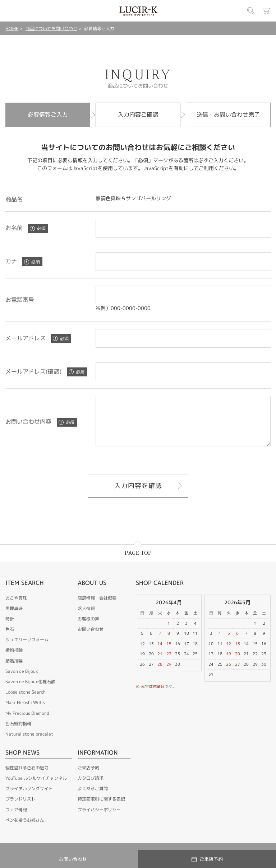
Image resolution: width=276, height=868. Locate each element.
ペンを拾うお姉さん (25, 830)
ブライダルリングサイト (29, 798)
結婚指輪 (14, 670)
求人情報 (86, 618)
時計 (10, 628)
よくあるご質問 (93, 798)
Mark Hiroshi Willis (25, 712)
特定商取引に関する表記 (101, 809)
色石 (10, 639)
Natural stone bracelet (29, 744)
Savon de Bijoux (22, 681)
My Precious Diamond (27, 723)
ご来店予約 (88, 777)
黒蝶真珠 (14, 618)
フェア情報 (16, 819)
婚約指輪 (14, 660)
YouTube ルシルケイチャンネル (36, 788)
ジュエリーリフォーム (27, 649)
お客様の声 (88, 628)
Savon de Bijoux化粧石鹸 (30, 691)
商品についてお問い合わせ (51, 29)
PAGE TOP (138, 563)
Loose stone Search (26, 702)
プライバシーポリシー (99, 819)
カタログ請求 (91, 788)
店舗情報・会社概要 (97, 608)
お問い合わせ (91, 639)
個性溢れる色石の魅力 (27, 777)
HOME (12, 29)
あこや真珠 (16, 608)
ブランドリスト (20, 809)
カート (267, 11)
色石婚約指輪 (18, 733)
